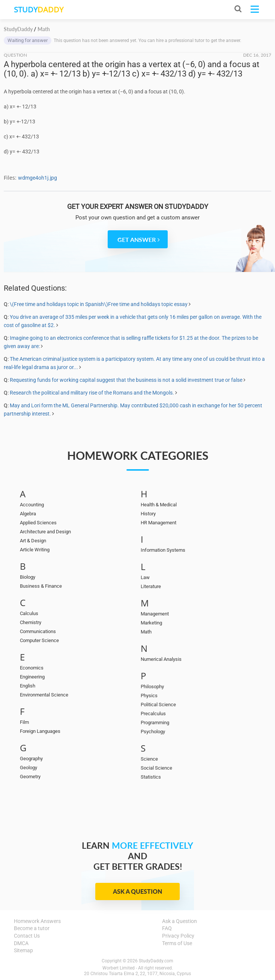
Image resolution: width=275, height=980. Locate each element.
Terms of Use (177, 943)
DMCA (21, 943)
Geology (29, 768)
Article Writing (35, 550)
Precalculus (153, 714)
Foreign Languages (40, 731)
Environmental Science (44, 695)
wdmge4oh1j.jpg (38, 178)
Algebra (28, 514)
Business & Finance (41, 586)
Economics (32, 668)
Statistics (151, 777)
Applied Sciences (38, 523)
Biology (28, 577)
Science (149, 759)
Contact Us (27, 936)
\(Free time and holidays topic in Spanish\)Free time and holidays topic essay (99, 304)
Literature (151, 586)
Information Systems (163, 550)
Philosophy (152, 687)
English (28, 686)
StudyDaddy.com (156, 961)
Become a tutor (32, 928)
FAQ (167, 928)
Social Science (156, 768)
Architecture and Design (45, 532)
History (148, 514)
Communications (38, 631)
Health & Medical (159, 505)
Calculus (29, 613)
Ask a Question (137, 891)
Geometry (30, 777)
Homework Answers (37, 921)
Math (146, 632)
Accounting (32, 505)
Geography (31, 759)
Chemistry (31, 622)
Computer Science (39, 640)
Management (155, 614)
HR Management (159, 523)
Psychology (153, 732)
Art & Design (33, 541)
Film (24, 722)
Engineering (32, 677)
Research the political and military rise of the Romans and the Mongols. (92, 393)
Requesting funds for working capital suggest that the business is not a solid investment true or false (126, 380)
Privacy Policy (178, 936)
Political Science (158, 705)
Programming (155, 723)
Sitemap (23, 950)
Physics (149, 696)
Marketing (151, 623)
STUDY (39, 10)
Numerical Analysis (161, 659)
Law (145, 577)
